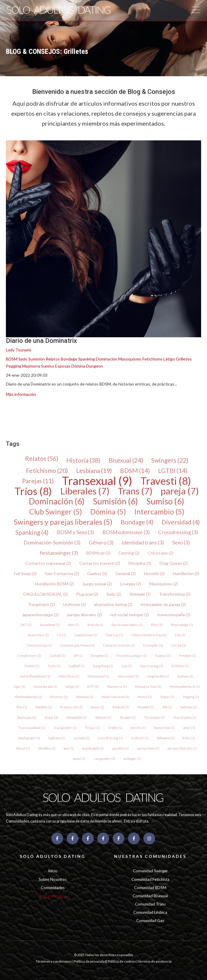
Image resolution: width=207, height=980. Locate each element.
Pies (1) (22, 707)
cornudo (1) (82, 738)
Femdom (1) (188, 656)
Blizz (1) (157, 625)
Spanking (87, 359)
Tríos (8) (33, 491)
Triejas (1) (92, 728)
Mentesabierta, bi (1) (185, 687)
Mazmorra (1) (117, 687)
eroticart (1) (140, 738)
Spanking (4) (32, 532)
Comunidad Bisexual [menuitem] (150, 896)
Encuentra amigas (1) (132, 656)
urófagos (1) (132, 759)
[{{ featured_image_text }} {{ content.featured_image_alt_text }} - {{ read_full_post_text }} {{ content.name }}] (103, 239)
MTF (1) (93, 687)
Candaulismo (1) (86, 635)
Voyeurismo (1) (164, 728)
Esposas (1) (163, 656)
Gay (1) (127, 666)
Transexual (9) (97, 481)
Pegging (14, 366)
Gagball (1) (77, 666)
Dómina (78, 366)
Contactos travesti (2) (100, 563)
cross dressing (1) (110, 738)
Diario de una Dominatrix (41, 341)
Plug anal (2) (87, 594)
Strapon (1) (128, 717)
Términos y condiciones (54, 961)
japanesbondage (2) (41, 615)
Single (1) (51, 717)
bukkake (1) (57, 738)
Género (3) (101, 543)
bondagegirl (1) (29, 738)
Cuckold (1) (57, 656)
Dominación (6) (57, 501)
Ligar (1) (20, 687)
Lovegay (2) (130, 584)
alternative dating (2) (113, 604)
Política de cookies (122, 961)
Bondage (69, 359)
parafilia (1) (120, 748)
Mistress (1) (59, 697)
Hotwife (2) (154, 573)
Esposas (63, 366)
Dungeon (95, 366)
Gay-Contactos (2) (62, 573)
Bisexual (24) (126, 460)
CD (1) (61, 635)
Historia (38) (83, 460)
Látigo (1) (72, 687)
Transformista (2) (175, 594)
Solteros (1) (103, 717)
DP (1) (78, 656)
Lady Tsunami (18, 350)
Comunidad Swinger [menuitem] (150, 871)
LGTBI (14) (173, 470)
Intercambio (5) (159, 512)
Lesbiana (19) (94, 470)
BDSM (12, 359)
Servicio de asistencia (155, 961)
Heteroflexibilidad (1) (35, 676)
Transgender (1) (65, 728)
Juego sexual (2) (97, 584)
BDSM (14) (135, 470)
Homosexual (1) (98, 676)
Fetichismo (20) (47, 470)
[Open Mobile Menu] (196, 11)
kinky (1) (189, 738)
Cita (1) (180, 635)
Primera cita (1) (71, 707)
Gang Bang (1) (103, 666)
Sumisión (37, 359)
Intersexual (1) (128, 676)
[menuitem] (10, 414)
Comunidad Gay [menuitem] (150, 921)
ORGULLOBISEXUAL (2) (45, 594)
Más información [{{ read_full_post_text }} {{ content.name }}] (21, 394)
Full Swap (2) (25, 573)
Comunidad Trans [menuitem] (150, 904)
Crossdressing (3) (178, 532)
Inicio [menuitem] (53, 871)
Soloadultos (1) (77, 717)
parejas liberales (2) (84, 615)
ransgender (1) (105, 759)
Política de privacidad (90, 961)
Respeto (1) (146, 707)
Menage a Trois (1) (148, 687)
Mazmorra (31, 366)
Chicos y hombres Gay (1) (149, 635)
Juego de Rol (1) (158, 676)
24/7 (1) (26, 625)
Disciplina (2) (140, 563)
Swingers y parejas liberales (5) (63, 522)
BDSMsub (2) (98, 553)
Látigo (169, 359)
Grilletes (184, 359)
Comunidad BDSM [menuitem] (150, 888)
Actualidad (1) (50, 625)
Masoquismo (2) (164, 584)
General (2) (125, 573)
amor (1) (189, 728)
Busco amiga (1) (182, 625)
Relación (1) (121, 707)
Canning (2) (129, 553)
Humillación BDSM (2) (55, 584)
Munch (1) (145, 697)
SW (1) (167, 707)
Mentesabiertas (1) (28, 697)
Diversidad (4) (181, 522)
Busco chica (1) (38, 635)
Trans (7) (135, 491)
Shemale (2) (140, 594)
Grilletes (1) (180, 666)
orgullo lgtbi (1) (93, 748)
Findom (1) (32, 666)
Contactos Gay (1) (40, 645)
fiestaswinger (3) (59, 553)
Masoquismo (130, 359)
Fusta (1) (54, 666)
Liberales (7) (85, 491)
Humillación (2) (186, 573)
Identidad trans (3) (143, 543)
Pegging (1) (191, 697)
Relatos (53, 359)
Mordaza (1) (85, 697)
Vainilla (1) (138, 728)
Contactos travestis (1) (119, 645)
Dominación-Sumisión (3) (52, 543)
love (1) (69, 748)
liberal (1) (23, 748)
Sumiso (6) (165, 501)
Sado (23, 359)
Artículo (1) (95, 625)
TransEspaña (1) (185, 717)
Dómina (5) (108, 512)
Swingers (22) (170, 460)
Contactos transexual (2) (48, 563)
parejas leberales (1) (182, 748)
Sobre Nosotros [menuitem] (53, 879)
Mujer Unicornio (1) (116, 697)
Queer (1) (98, 707)
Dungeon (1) (100, 656)
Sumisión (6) (115, 501)
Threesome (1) (154, 717)
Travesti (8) (166, 481)
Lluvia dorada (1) (46, 687)
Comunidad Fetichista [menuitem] (150, 879)
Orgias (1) (167, 697)
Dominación (107, 359)
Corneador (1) (153, 645)
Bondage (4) (137, 522)
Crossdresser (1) (29, 656)
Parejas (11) (38, 481)
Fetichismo (152, 359)
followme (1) (166, 738)
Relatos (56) (42, 459)
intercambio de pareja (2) (163, 604)
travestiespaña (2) (174, 615)
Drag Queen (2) (174, 563)
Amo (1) (74, 625)
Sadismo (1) (188, 707)
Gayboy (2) (97, 573)
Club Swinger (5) (56, 512)
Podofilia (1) (44, 707)
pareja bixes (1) (148, 748)
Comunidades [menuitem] (53, 888)
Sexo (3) (181, 543)
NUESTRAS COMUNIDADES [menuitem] (150, 856)
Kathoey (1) (185, 676)
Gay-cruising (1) (152, 666)
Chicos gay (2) (161, 553)
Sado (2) (114, 594)
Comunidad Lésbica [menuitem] (150, 912)
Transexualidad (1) (32, 728)
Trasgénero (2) (41, 604)
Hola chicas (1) (69, 676)
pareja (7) (180, 491)
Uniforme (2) (74, 604)
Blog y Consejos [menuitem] (53, 896)
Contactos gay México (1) (78, 645)
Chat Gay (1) (114, 635)
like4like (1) (47, 748)
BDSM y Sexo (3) (75, 532)
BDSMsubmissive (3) (126, 532)
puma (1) (79, 759)
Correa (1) (179, 645)
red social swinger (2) (130, 615)
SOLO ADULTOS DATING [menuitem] (53, 856)
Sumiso (48, 366)
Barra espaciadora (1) (127, 625)
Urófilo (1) (115, 728)
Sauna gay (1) (27, 717)
